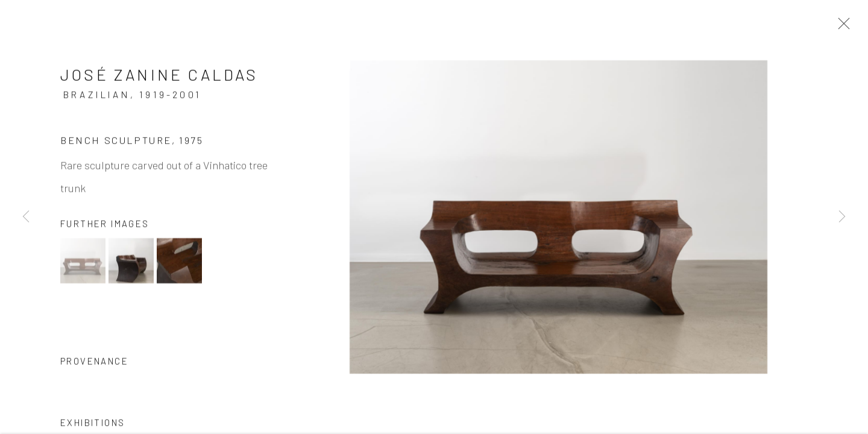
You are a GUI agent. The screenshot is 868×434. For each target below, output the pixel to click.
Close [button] (841, 27)
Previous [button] (26, 217)
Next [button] (842, 217)
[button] (83, 262)
